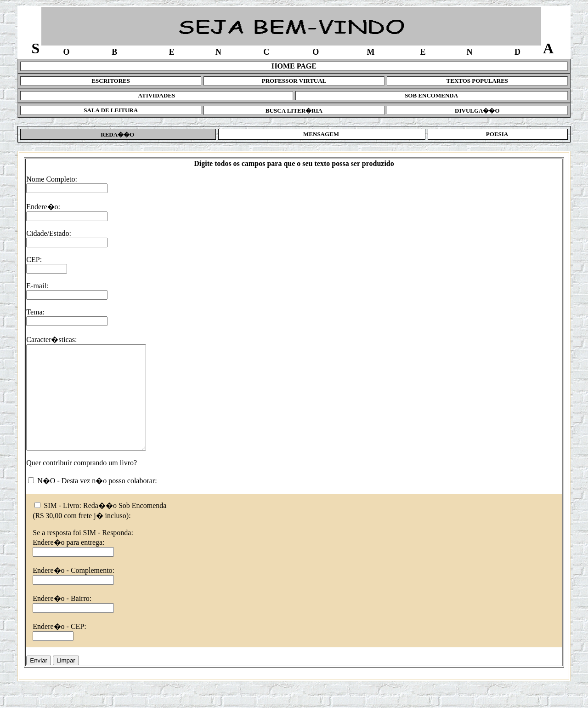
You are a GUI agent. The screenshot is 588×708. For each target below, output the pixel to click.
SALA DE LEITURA (111, 110)
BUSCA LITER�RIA (294, 111)
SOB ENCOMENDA (431, 95)
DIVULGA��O (477, 111)
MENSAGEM (322, 134)
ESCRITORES (111, 81)
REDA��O (118, 134)
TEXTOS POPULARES (478, 81)
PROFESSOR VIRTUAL (294, 81)
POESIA (498, 134)
